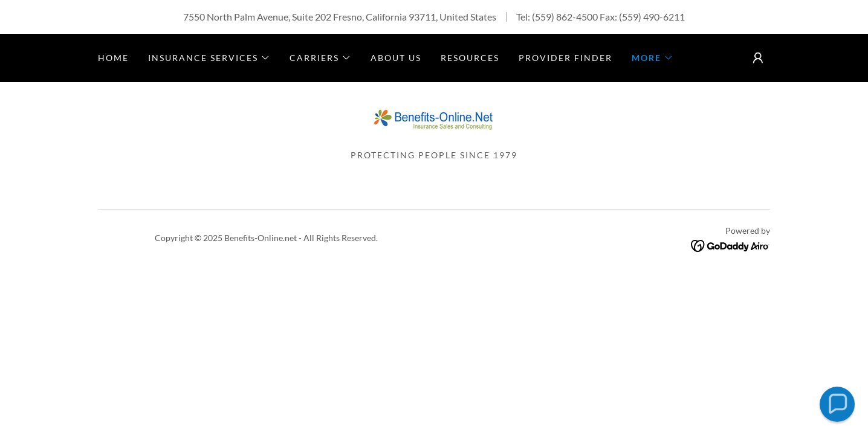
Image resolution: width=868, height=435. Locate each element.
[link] (434, 119)
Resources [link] (470, 58)
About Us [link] (396, 58)
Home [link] (113, 58)
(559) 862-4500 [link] (565, 17)
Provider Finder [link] (565, 58)
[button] (209, 58)
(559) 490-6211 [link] (652, 17)
